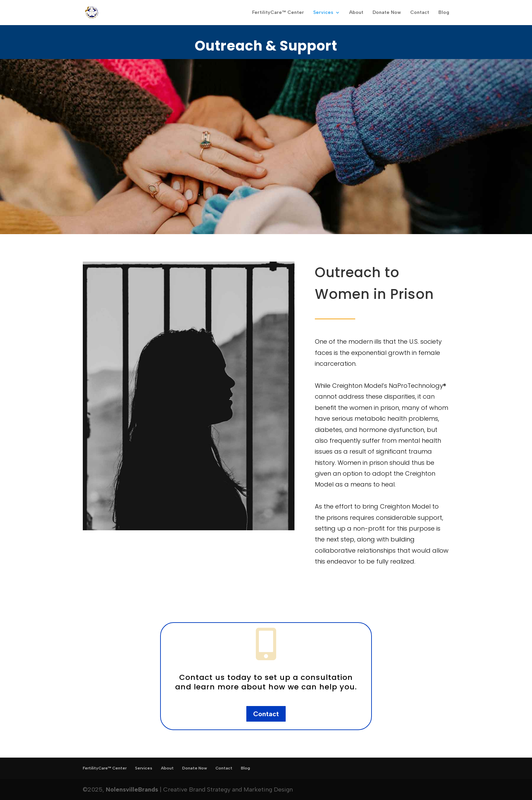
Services (323, 13)
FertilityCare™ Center (278, 13)
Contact (420, 13)
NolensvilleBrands (132, 789)
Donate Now (387, 13)
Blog (444, 13)
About (356, 13)
